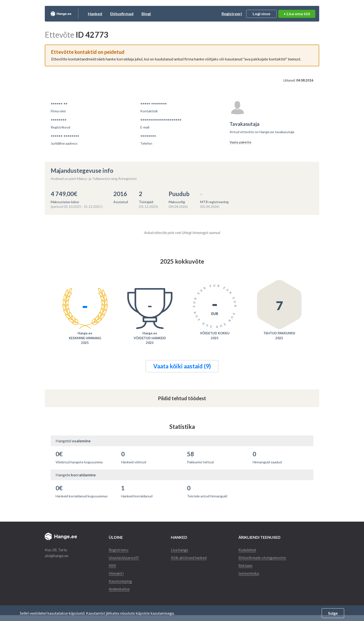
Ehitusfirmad (133, 14)
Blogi (158, 14)
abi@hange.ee (57, 556)
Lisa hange (180, 550)
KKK (113, 571)
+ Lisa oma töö (297, 14)
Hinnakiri (117, 579)
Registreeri (232, 14)
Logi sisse (261, 14)
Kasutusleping (121, 587)
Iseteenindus (250, 579)
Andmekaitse (120, 595)
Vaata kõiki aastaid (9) (182, 366)
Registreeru (118, 550)
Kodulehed (248, 550)
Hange (67, 14)
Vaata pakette (241, 142)
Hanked (106, 14)
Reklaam (247, 571)
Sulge (333, 613)
